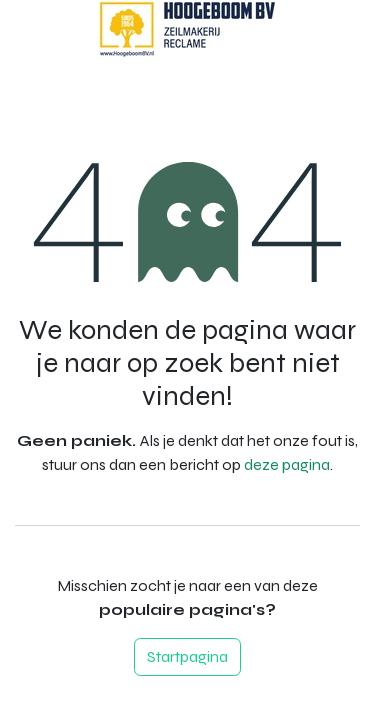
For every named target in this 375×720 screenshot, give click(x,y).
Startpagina (187, 656)
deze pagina (287, 464)
